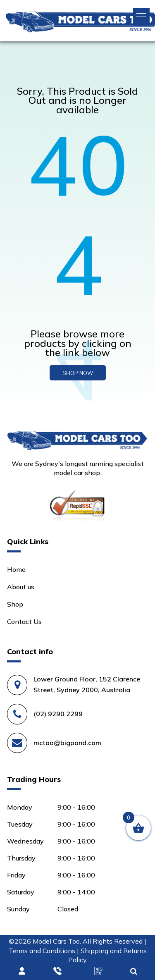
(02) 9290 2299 (58, 714)
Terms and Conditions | (45, 951)
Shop (15, 604)
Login (22, 971)
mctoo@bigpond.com (67, 743)
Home (16, 569)
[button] (141, 17)
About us (21, 587)
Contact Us (24, 621)
